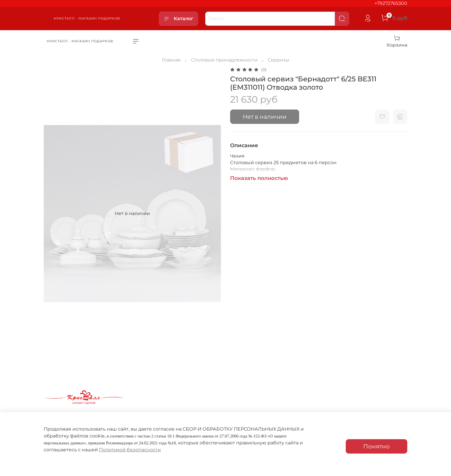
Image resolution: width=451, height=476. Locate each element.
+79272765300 (391, 3)
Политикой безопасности (130, 450)
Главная (171, 60)
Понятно (377, 446)
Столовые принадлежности (224, 60)
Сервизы (279, 60)
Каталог (178, 19)
